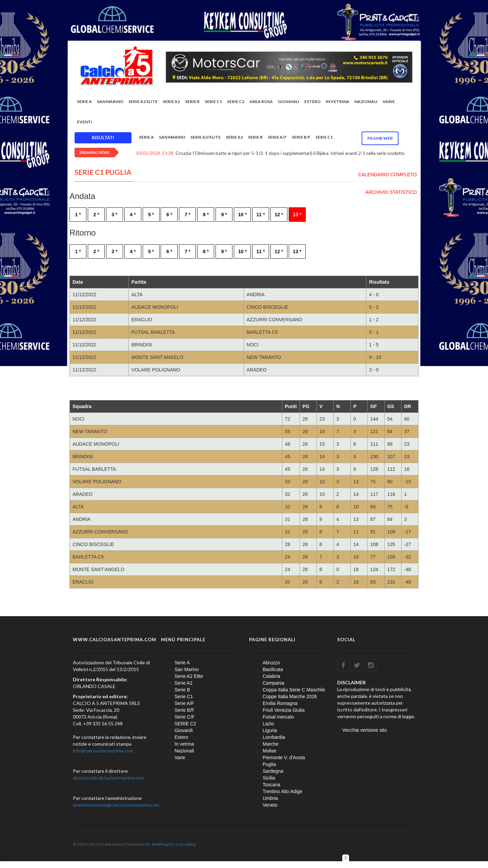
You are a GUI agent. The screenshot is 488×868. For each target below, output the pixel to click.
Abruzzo (271, 663)
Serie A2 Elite (143, 102)
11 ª (261, 215)
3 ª (114, 215)
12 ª (279, 215)
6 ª (169, 215)
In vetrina (338, 102)
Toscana (271, 785)
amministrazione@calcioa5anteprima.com (116, 805)
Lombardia (274, 737)
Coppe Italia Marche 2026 (290, 697)
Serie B (192, 102)
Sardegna (273, 771)
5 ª (151, 215)
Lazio (268, 724)
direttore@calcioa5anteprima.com (109, 778)
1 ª (78, 215)
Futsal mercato (278, 717)
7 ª (188, 215)
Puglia (269, 764)
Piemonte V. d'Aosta (284, 758)
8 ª (206, 215)
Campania (273, 683)
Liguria (270, 730)
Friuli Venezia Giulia (284, 710)
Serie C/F (185, 717)
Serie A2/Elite (206, 137)
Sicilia (269, 778)
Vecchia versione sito (365, 730)
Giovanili (289, 102)
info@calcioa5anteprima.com (103, 751)
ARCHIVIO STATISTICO (391, 192)
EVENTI (85, 122)
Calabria (271, 676)
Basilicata (273, 669)
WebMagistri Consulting (174, 844)
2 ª (96, 215)
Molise (269, 751)
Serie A (84, 102)
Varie (389, 102)
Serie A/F (277, 137)
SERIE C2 (236, 102)
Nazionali (366, 102)
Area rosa (261, 102)
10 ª (242, 215)
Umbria (270, 798)
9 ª (224, 215)
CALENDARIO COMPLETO (388, 175)
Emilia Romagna (280, 703)
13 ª (297, 215)
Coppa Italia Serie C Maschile (294, 690)
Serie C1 (213, 102)
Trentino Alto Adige (282, 791)
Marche (271, 744)
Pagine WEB (380, 138)
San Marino (110, 102)
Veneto (270, 805)
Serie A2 (171, 102)
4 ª (133, 215)
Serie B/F (301, 137)
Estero (312, 102)
